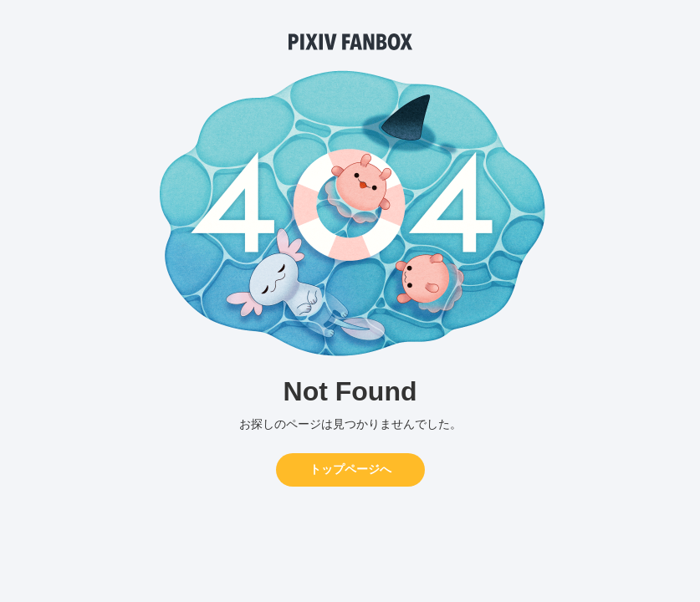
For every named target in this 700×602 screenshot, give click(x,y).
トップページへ (350, 469)
